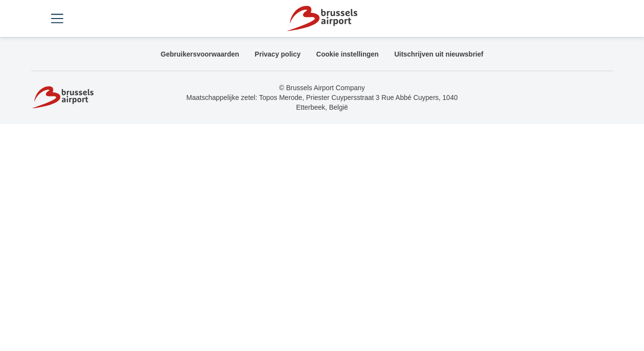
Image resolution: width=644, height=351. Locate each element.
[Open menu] (57, 19)
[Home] (322, 19)
